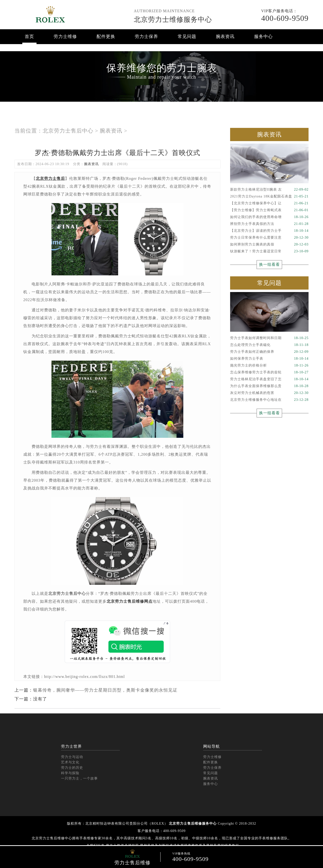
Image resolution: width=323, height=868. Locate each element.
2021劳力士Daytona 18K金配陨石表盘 (269, 196)
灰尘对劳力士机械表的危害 (269, 393)
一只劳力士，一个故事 (79, 778)
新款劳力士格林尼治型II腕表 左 (269, 190)
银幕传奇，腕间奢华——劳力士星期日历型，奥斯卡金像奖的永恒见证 (105, 690)
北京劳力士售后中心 (68, 131)
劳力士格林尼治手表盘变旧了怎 (269, 379)
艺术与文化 (70, 762)
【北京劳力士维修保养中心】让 (269, 203)
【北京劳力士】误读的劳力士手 (269, 231)
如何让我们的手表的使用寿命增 (269, 217)
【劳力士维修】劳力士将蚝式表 (269, 210)
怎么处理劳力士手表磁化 (269, 345)
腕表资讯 (225, 37)
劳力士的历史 (72, 768)
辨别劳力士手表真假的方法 (269, 224)
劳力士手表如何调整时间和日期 (269, 338)
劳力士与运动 (72, 757)
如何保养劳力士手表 (269, 359)
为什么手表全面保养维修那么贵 (269, 386)
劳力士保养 (146, 37)
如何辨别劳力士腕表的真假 (269, 245)
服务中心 (263, 37)
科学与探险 (70, 773)
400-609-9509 (285, 18)
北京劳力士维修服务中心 (173, 19)
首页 (29, 37)
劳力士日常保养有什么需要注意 (269, 238)
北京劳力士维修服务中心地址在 (269, 400)
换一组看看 (269, 264)
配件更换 (106, 37)
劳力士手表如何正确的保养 (269, 352)
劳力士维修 (65, 37)
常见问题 (187, 37)
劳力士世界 (71, 746)
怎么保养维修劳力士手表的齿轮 (269, 372)
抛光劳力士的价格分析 (269, 366)
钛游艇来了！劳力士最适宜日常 (269, 251)
